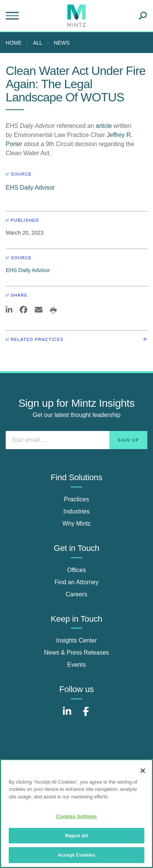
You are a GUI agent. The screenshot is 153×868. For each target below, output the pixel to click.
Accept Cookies (76, 855)
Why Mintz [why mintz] (77, 523)
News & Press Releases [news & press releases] (76, 653)
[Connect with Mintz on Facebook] (86, 715)
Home (14, 43)
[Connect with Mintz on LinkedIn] (67, 715)
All (38, 43)
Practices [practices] (76, 499)
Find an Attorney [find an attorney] (77, 582)
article (104, 126)
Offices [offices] (76, 570)
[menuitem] (16, 43)
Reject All (76, 836)
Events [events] (77, 665)
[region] (76, 814)
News (62, 43)
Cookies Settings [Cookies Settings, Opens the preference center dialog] (76, 816)
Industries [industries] (76, 511)
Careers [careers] (77, 594)
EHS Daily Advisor (30, 187)
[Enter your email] (76, 440)
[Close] (143, 771)
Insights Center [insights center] (76, 640)
